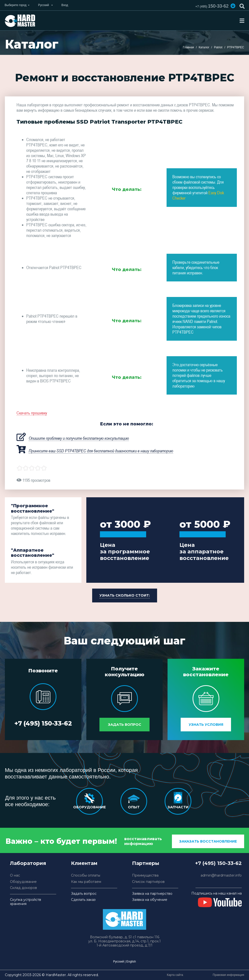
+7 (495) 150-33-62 (43, 723)
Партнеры (146, 863)
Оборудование (23, 882)
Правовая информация (228, 975)
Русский (119, 961)
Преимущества (145, 875)
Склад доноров (23, 888)
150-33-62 (210, 6)
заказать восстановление (208, 841)
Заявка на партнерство (152, 893)
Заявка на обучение (150, 900)
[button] (233, 6)
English (131, 961)
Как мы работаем (86, 882)
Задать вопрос (125, 724)
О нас (15, 875)
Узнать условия (206, 724)
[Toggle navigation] (242, 21)
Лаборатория (28, 863)
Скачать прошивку (32, 413)
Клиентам (84, 863)
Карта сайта (175, 975)
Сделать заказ (83, 900)
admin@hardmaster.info (221, 875)
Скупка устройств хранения (26, 902)
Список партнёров (148, 882)
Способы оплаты (86, 875)
